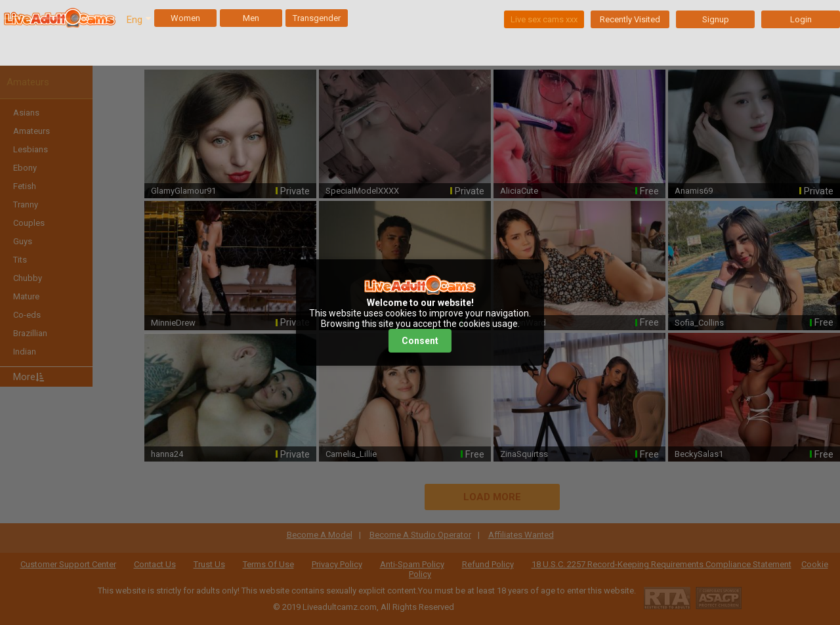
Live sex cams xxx (544, 19)
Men (251, 18)
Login (801, 19)
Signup (716, 19)
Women (185, 18)
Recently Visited (630, 19)
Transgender (317, 18)
